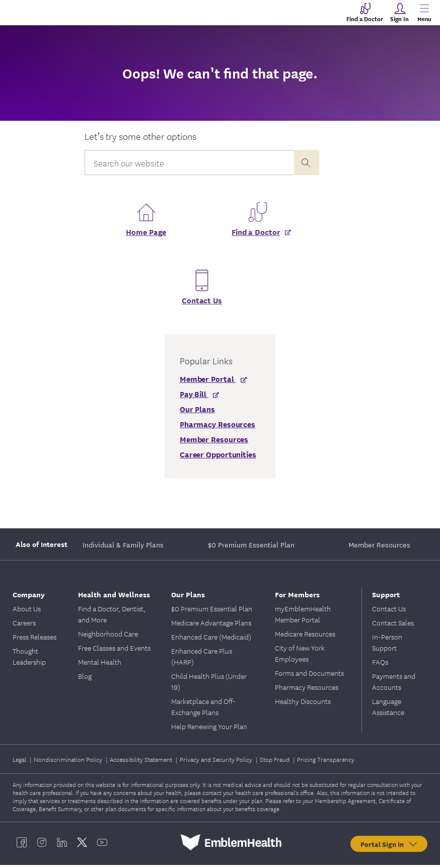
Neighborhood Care (108, 637)
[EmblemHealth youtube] (102, 845)
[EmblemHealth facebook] (22, 845)
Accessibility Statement (142, 762)
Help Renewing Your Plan (209, 729)
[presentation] (307, 163)
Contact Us (202, 303)
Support (386, 597)
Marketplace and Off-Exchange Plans (203, 709)
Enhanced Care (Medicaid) (211, 640)
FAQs (380, 665)
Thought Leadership (29, 659)
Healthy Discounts (303, 704)
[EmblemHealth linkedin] (62, 845)
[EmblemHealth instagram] (42, 845)
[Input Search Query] (189, 163)
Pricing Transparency (326, 762)
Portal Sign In (389, 847)
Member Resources (379, 547)
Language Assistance (388, 709)
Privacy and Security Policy (217, 762)
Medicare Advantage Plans (211, 625)
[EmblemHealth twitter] (82, 845)
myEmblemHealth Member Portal (303, 617)
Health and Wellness (114, 597)
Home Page (146, 234)
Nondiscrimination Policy (69, 762)
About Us (27, 611)
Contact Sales (393, 625)
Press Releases (34, 640)
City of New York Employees (300, 656)
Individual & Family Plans (123, 547)
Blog (85, 679)
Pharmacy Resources (307, 690)
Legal (20, 762)
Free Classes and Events (114, 651)
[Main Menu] (424, 13)
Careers (24, 625)
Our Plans (188, 597)
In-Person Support (387, 645)
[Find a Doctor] (258, 239)
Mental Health (100, 665)
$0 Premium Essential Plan (251, 547)
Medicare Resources (305, 637)
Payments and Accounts (394, 684)
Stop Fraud (275, 762)
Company (29, 597)
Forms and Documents (309, 676)
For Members (297, 597)
